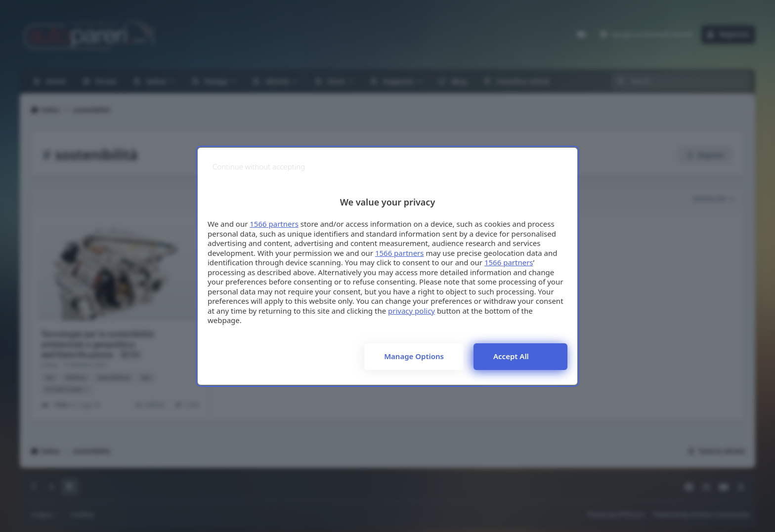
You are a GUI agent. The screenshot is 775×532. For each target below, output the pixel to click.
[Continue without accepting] (259, 167)
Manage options (414, 356)
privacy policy (411, 311)
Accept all (511, 356)
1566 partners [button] (274, 224)
